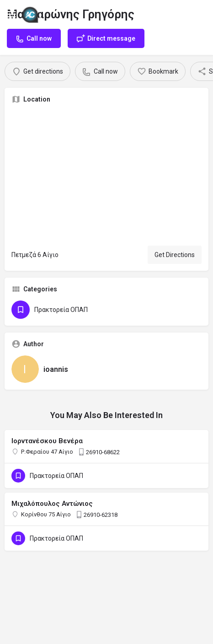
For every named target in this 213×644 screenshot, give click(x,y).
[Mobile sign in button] (202, 13)
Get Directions (175, 255)
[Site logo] (33, 14)
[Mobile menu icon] (11, 14)
